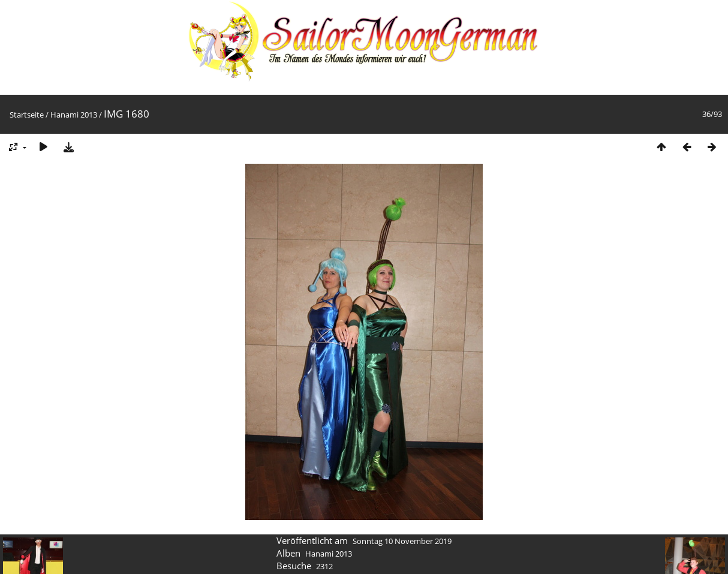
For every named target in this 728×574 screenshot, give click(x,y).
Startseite (27, 115)
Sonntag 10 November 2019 (402, 541)
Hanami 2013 (74, 115)
